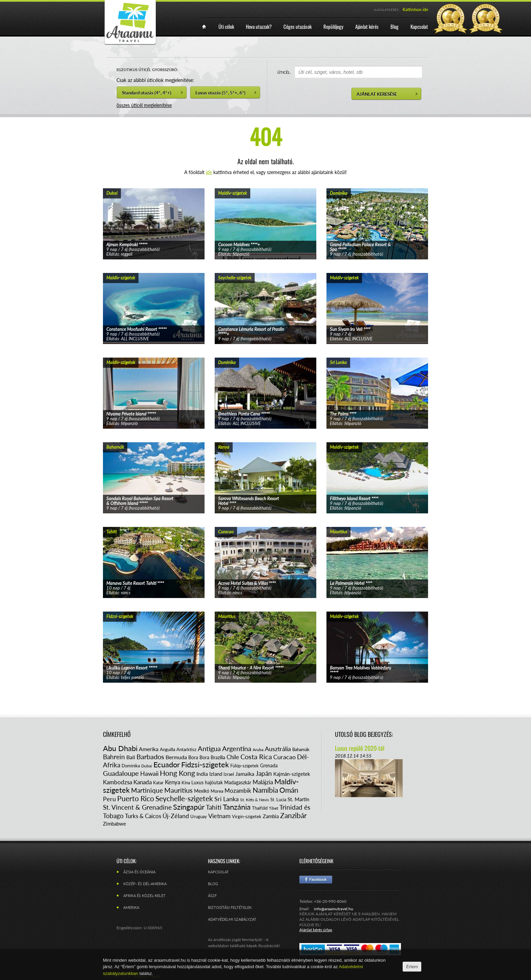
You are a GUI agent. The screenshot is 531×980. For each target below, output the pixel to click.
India (202, 774)
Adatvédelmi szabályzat (232, 919)
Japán (264, 773)
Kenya (173, 782)
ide (209, 172)
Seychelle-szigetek (184, 798)
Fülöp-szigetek (245, 766)
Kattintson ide (415, 10)
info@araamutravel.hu (334, 909)
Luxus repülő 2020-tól (360, 748)
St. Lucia (278, 800)
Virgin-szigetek (247, 816)
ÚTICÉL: (284, 72)
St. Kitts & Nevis (254, 800)
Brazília (218, 757)
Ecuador (167, 764)
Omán (289, 790)
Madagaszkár (238, 782)
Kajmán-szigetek (292, 774)
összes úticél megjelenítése (144, 105)
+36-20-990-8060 (330, 901)
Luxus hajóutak (207, 782)
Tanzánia (237, 807)
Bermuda (176, 757)
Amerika (149, 749)
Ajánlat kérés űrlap (316, 930)
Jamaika (245, 774)
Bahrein (114, 757)
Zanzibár (293, 815)
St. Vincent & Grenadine (137, 807)
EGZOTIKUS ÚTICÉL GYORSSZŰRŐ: (147, 70)
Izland (216, 774)
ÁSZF (212, 896)
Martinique (147, 790)
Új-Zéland (176, 816)
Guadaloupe (121, 773)
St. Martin (298, 799)
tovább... (154, 215)
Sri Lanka (227, 799)
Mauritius (178, 790)
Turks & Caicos (143, 816)
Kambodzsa (118, 782)
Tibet (273, 808)
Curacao (284, 757)
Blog (213, 884)
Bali (131, 757)
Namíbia (265, 790)
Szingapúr (189, 807)
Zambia (271, 816)
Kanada (143, 782)
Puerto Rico (136, 798)
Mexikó (202, 791)
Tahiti (214, 807)
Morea (217, 791)
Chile (233, 757)
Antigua (209, 748)
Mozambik (238, 791)
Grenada (269, 765)
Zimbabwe (114, 824)
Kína (186, 783)
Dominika (131, 766)
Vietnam (219, 816)
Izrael (229, 774)
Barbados (150, 757)
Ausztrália (278, 749)
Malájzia (263, 782)
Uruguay (199, 816)
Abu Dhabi (120, 748)
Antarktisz (186, 749)
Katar (158, 783)
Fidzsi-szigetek (205, 764)
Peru (109, 799)
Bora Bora (199, 757)
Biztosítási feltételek (230, 907)
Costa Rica (256, 757)
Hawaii (149, 773)
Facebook (316, 880)
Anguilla (167, 749)
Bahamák (301, 749)
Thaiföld (260, 808)
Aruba (258, 750)
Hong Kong (177, 773)
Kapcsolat (218, 872)
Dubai (147, 766)
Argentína (237, 748)
